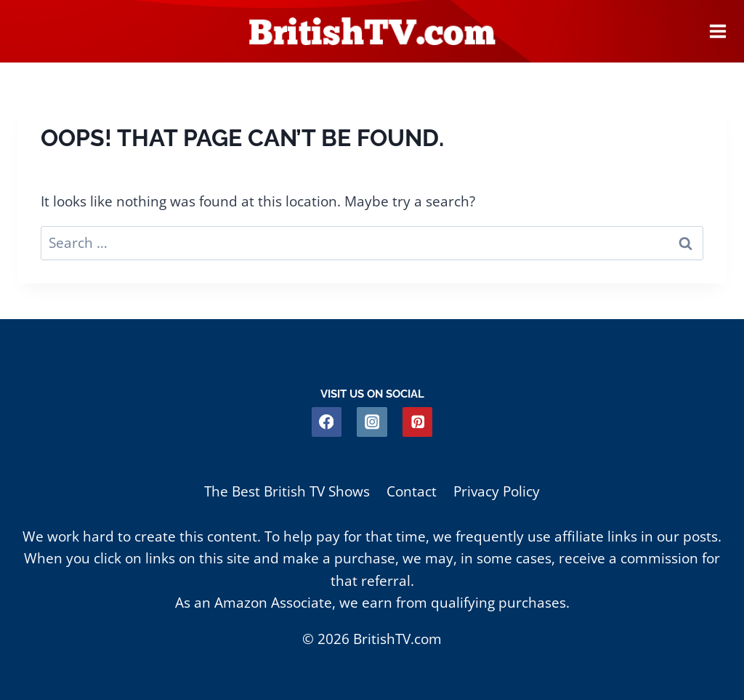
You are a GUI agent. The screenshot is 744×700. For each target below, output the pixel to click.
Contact (412, 491)
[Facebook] (327, 422)
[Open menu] (718, 31)
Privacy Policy (497, 491)
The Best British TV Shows (287, 491)
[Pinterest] (417, 422)
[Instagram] (372, 422)
